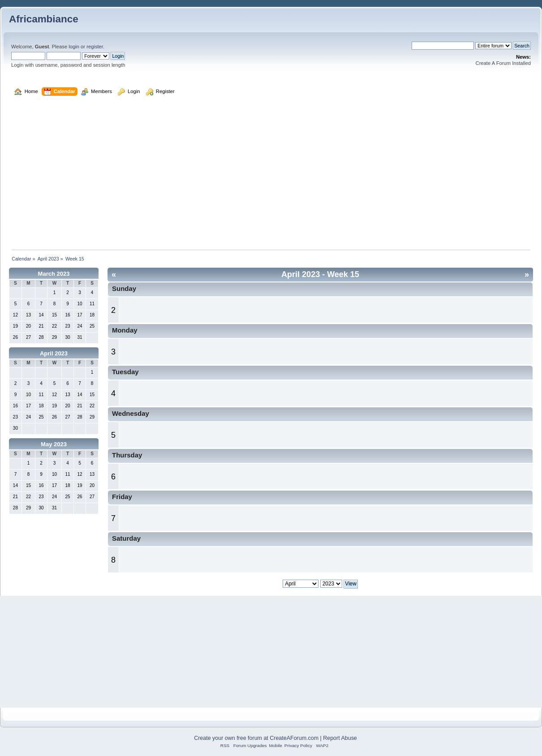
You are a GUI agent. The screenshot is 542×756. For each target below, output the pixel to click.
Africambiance (44, 19)
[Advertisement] (271, 177)
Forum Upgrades (250, 745)
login (74, 47)
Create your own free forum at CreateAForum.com (256, 738)
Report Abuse (340, 738)
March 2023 (54, 274)
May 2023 (54, 444)
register (95, 47)
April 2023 (54, 353)
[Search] (443, 46)
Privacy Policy (298, 745)
